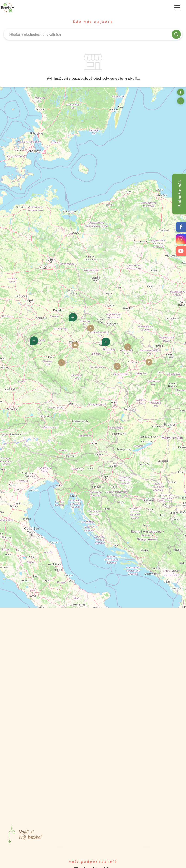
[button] (34, 341)
